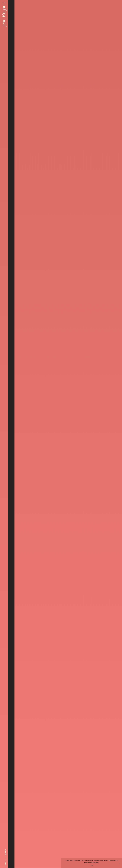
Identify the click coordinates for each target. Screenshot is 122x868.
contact (6, 853)
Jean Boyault (4, 14)
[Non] (120, 863)
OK (92, 865)
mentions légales (93, 862)
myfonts (6, 862)
